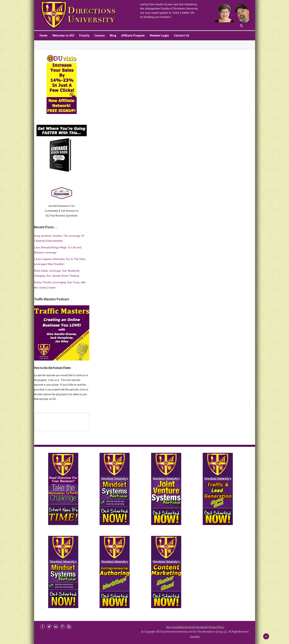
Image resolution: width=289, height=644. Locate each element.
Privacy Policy (216, 627)
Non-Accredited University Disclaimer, (187, 627)
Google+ (195, 636)
